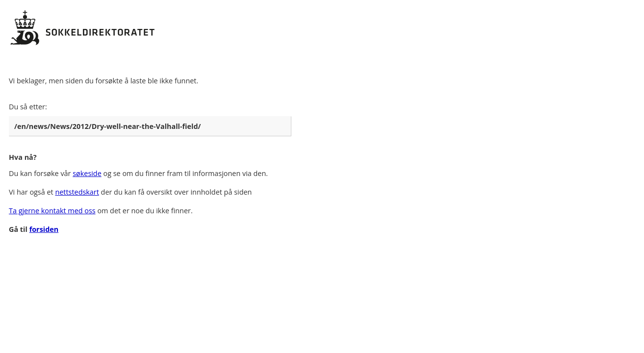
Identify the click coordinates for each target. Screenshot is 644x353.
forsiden (44, 229)
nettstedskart (77, 192)
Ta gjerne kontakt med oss (52, 211)
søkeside (87, 173)
